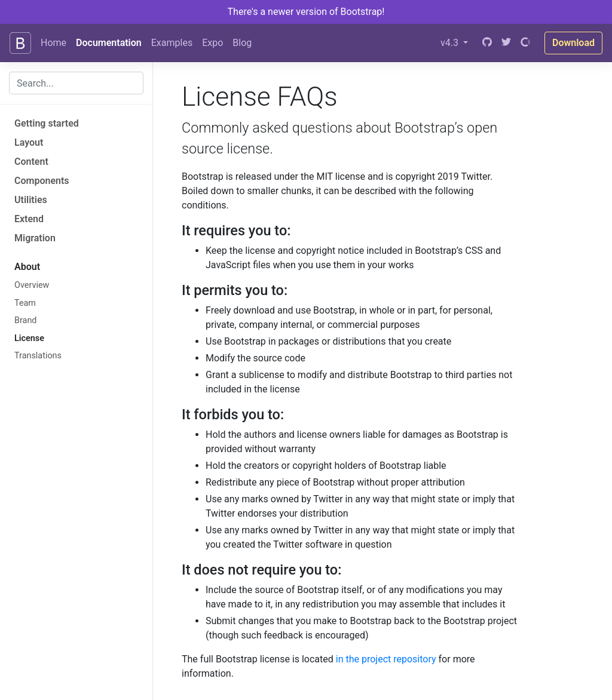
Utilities (31, 200)
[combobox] (76, 83)
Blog (242, 43)
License (29, 338)
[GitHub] (487, 43)
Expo (212, 43)
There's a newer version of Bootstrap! (306, 12)
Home (53, 43)
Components (42, 181)
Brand (25, 320)
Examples (172, 43)
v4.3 (451, 43)
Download (573, 43)
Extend (29, 219)
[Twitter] (506, 43)
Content (31, 162)
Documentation (109, 43)
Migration (35, 238)
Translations (38, 356)
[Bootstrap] (20, 43)
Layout (29, 142)
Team (25, 303)
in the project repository (386, 659)
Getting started (47, 123)
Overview (32, 285)
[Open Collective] (525, 43)
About (27, 267)
